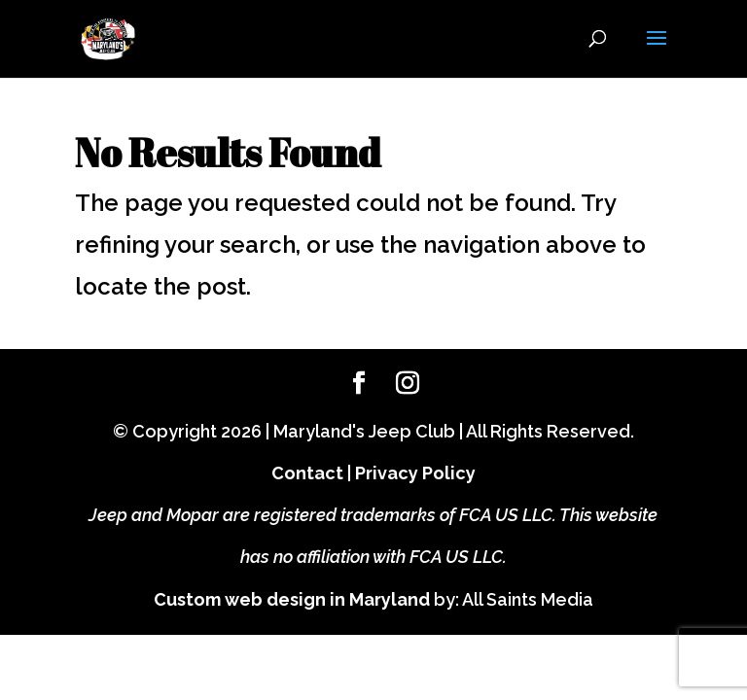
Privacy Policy (415, 473)
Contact (307, 473)
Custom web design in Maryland (292, 599)
